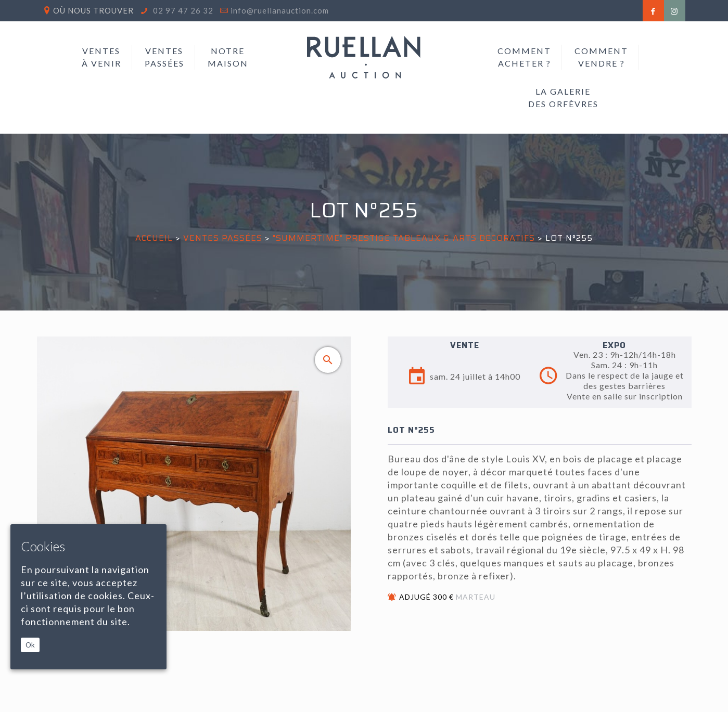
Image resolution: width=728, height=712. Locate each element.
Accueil (154, 238)
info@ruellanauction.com (280, 10)
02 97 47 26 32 (182, 10)
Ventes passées (223, 238)
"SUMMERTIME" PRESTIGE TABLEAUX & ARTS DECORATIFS (404, 238)
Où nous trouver (93, 10)
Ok (30, 645)
